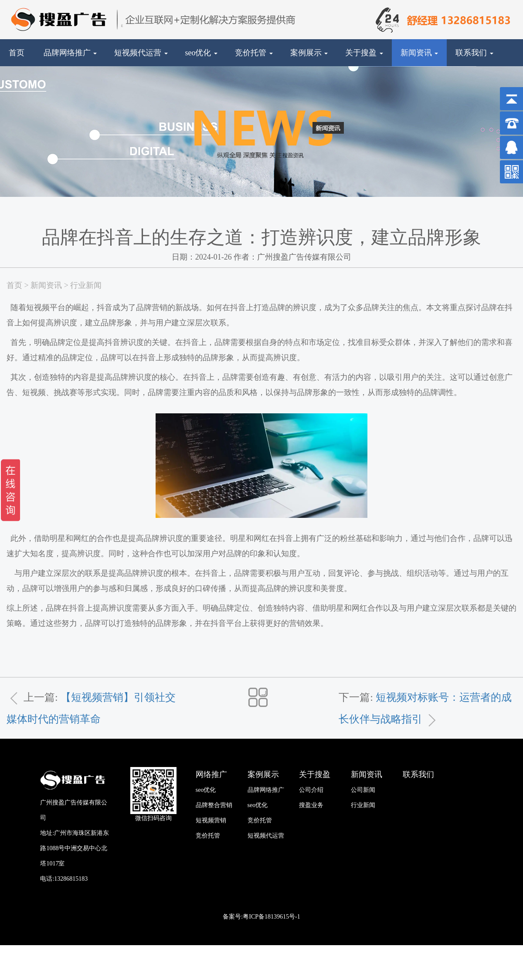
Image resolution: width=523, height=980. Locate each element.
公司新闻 (363, 790)
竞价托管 (254, 53)
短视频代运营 (141, 53)
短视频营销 (211, 820)
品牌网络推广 (70, 53)
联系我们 (474, 53)
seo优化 (202, 53)
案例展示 (309, 53)
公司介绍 (311, 790)
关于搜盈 (364, 53)
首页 (17, 53)
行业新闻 (86, 285)
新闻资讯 (419, 53)
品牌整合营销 (214, 805)
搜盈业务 (311, 805)
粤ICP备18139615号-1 (271, 917)
